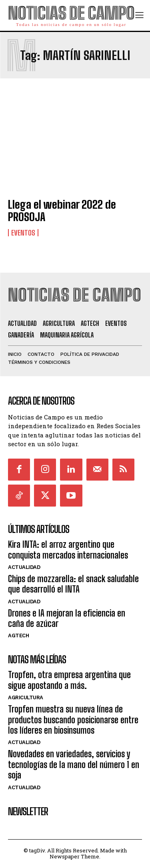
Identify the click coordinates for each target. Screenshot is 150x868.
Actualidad (24, 567)
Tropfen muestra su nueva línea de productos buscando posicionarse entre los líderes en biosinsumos (73, 720)
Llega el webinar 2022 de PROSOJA (62, 211)
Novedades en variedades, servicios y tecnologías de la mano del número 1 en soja (74, 764)
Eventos (23, 233)
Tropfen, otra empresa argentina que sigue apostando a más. (69, 680)
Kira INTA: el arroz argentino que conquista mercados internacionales (68, 550)
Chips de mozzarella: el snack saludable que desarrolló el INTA (73, 584)
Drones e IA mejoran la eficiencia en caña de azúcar (67, 618)
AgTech (18, 636)
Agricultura (26, 697)
